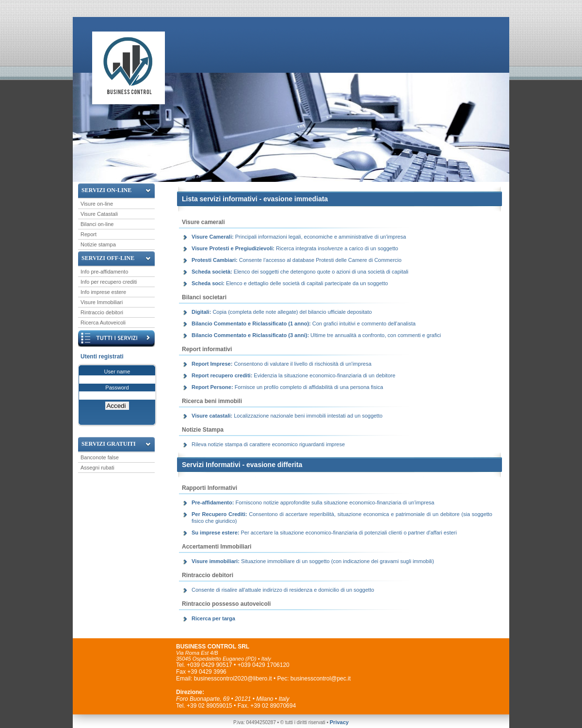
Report (89, 234)
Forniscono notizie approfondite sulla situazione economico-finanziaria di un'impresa (314, 502)
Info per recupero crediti (109, 282)
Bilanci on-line (97, 224)
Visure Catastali (99, 214)
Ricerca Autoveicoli (103, 323)
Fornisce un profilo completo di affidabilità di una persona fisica (287, 387)
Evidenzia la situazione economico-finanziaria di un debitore (293, 375)
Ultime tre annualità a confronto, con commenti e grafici (316, 335)
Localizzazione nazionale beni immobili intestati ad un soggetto (287, 416)
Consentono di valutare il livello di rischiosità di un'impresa (282, 364)
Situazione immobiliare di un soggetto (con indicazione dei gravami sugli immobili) (313, 561)
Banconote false (100, 457)
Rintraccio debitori (102, 312)
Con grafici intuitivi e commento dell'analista (304, 324)
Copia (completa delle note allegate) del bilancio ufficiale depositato (282, 312)
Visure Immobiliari (102, 302)
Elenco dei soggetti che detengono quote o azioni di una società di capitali (300, 272)
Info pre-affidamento (104, 272)
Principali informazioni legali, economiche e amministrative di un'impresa (299, 237)
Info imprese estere (103, 292)
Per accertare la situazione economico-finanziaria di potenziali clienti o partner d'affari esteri (324, 533)
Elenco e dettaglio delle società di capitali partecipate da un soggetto (290, 283)
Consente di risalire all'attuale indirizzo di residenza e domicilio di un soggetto (283, 590)
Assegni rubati (97, 468)
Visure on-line (97, 204)
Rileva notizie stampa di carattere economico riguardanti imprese (268, 444)
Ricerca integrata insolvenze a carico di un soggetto (295, 248)
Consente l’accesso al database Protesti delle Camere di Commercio (297, 260)
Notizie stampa (98, 244)
